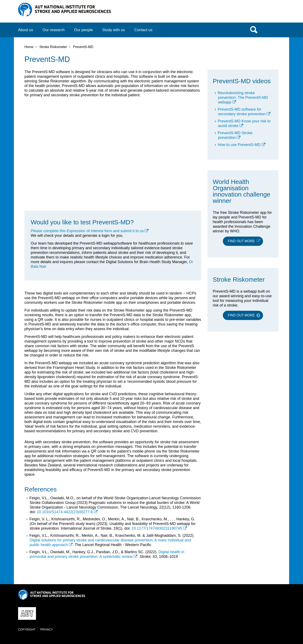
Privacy (47, 629)
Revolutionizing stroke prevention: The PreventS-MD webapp (243, 98)
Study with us (114, 30)
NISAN (64, 10)
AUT (276, 13)
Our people (83, 30)
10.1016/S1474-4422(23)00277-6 (65, 512)
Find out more (241, 241)
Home (29, 47)
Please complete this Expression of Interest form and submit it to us (87, 231)
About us (26, 30)
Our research (54, 30)
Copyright (27, 629)
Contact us (143, 30)
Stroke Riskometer (53, 47)
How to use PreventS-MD (239, 145)
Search (254, 29)
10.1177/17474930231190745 (157, 528)
